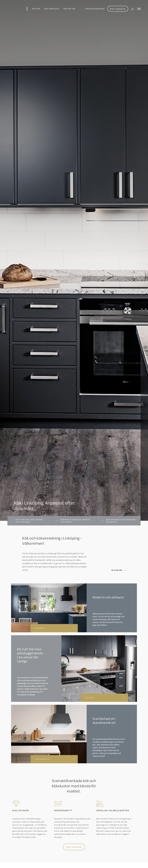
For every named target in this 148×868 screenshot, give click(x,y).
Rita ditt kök (69, 8)
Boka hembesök (118, 9)
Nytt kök (36, 8)
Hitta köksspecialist (95, 8)
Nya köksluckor (52, 8)
